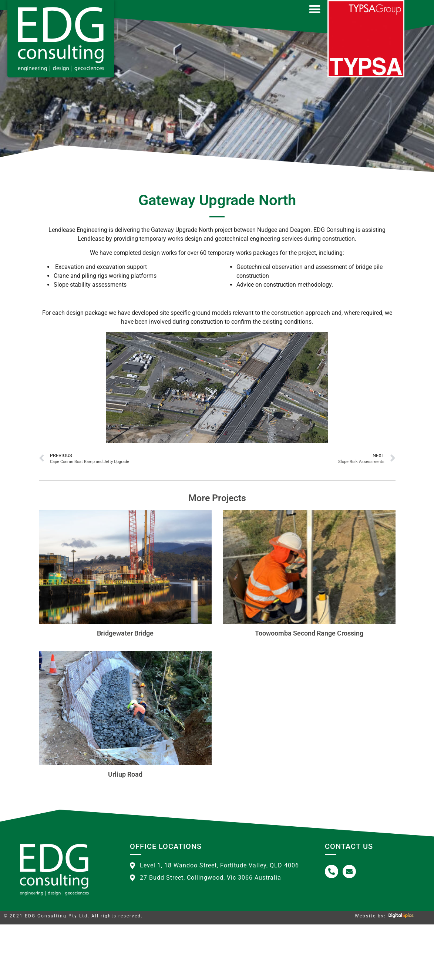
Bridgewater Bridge (125, 689)
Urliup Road (125, 830)
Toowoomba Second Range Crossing (309, 689)
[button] (314, 9)
